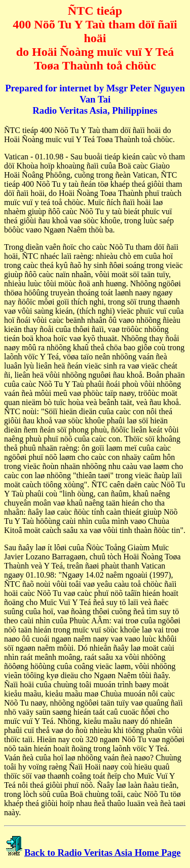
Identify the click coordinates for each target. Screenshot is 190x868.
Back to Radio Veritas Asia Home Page (103, 853)
